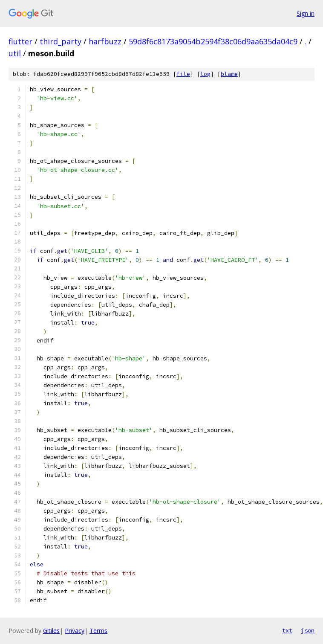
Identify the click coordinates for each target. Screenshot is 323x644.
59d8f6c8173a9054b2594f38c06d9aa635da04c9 (213, 41)
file (183, 74)
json (308, 630)
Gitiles (51, 631)
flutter (20, 41)
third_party (61, 41)
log (205, 74)
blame (229, 74)
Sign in (306, 13)
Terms (98, 631)
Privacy (75, 631)
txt (287, 630)
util (15, 53)
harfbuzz (105, 41)
